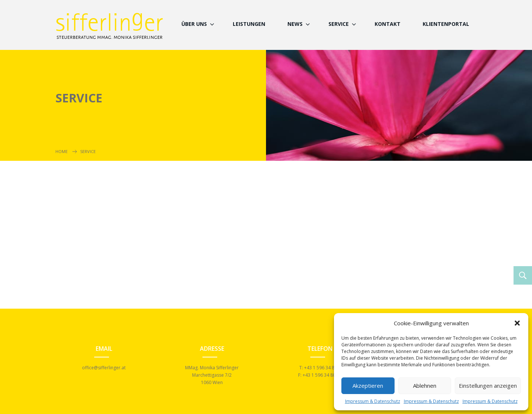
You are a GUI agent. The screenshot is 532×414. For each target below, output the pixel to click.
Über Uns (194, 24)
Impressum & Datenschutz (373, 401)
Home (62, 151)
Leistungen (249, 24)
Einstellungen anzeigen (488, 386)
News (295, 24)
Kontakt (388, 24)
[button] (517, 323)
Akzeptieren (368, 386)
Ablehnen (425, 386)
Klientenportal (446, 24)
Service (339, 24)
